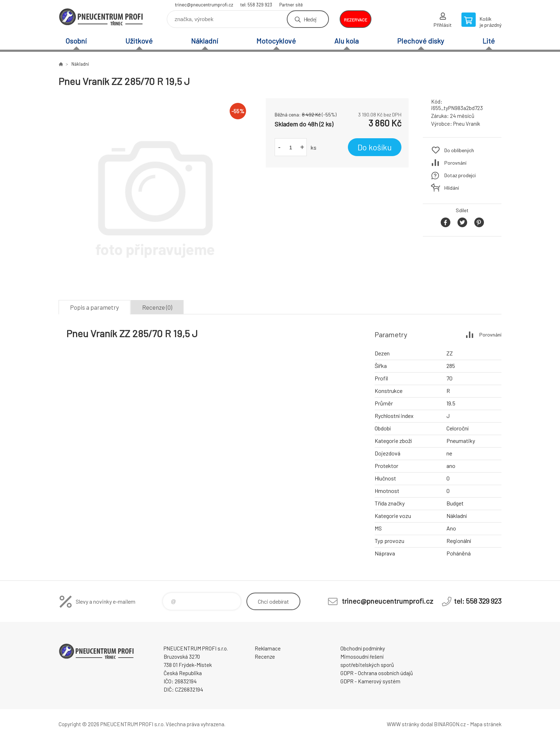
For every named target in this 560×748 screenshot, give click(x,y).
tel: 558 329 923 (256, 5)
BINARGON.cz (450, 724)
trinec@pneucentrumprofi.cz (204, 5)
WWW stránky (403, 724)
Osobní (76, 41)
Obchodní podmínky (363, 648)
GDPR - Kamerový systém (370, 681)
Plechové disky (421, 41)
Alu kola (346, 41)
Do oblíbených (459, 150)
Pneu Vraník (467, 124)
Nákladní (205, 41)
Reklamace (268, 648)
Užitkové (139, 41)
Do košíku (375, 147)
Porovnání (455, 163)
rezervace (356, 20)
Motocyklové (276, 41)
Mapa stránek (486, 724)
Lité (489, 41)
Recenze (265, 657)
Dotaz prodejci (460, 175)
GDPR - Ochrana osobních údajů (377, 673)
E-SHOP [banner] (101, 17)
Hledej (310, 19)
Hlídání (452, 188)
